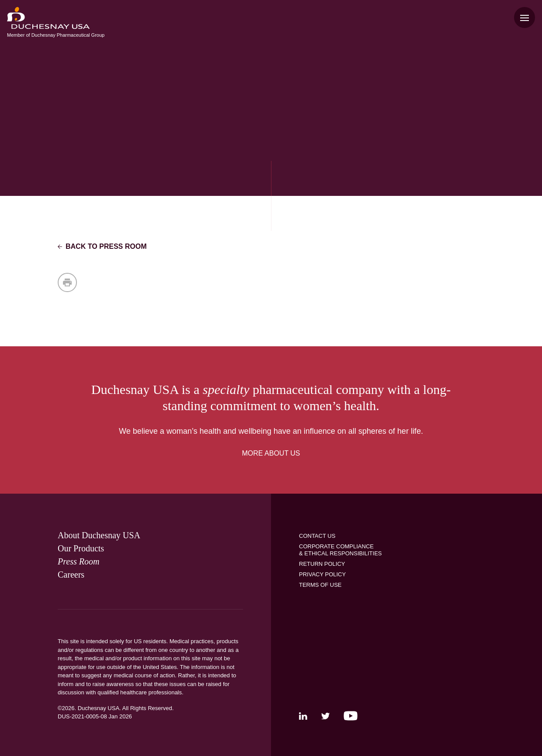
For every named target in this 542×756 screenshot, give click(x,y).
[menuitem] (48, 18)
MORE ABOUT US (271, 453)
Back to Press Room (102, 246)
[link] (99, 535)
